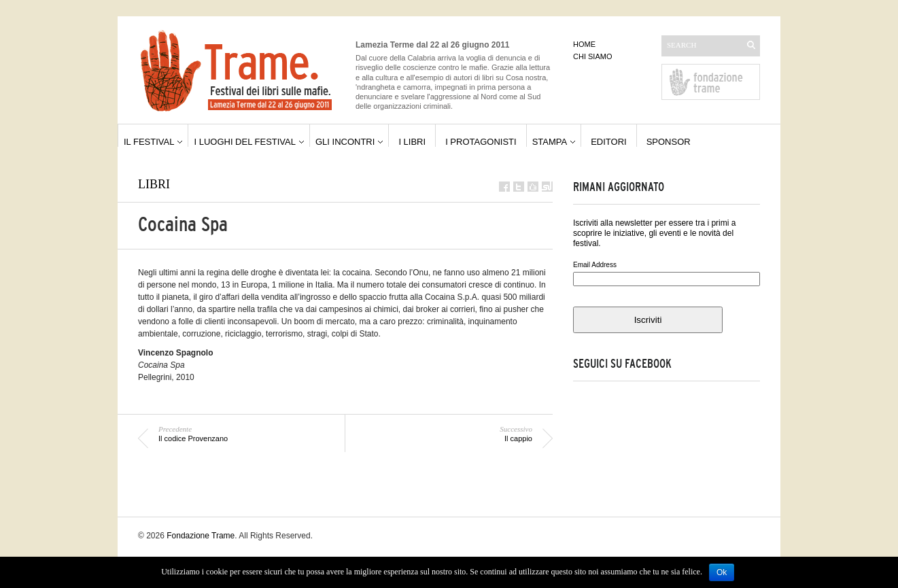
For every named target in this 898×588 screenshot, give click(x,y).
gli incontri (345, 142)
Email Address (595, 265)
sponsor (669, 142)
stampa (550, 142)
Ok (722, 572)
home (584, 44)
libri (154, 184)
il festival (149, 142)
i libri (412, 142)
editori (609, 142)
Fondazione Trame (201, 536)
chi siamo (592, 56)
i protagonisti (481, 142)
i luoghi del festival (245, 142)
